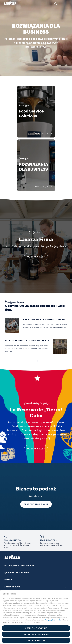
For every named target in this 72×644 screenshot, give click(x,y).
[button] (56, 4)
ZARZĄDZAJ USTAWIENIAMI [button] (36, 634)
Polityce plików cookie (53, 620)
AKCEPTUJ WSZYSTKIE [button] (36, 628)
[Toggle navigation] (66, 4)
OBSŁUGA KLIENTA (12, 540)
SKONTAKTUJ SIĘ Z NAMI (36, 504)
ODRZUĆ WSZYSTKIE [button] (36, 640)
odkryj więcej (36, 449)
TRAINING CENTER (48, 540)
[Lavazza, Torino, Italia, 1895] (10, 4)
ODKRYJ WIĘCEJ (36, 257)
